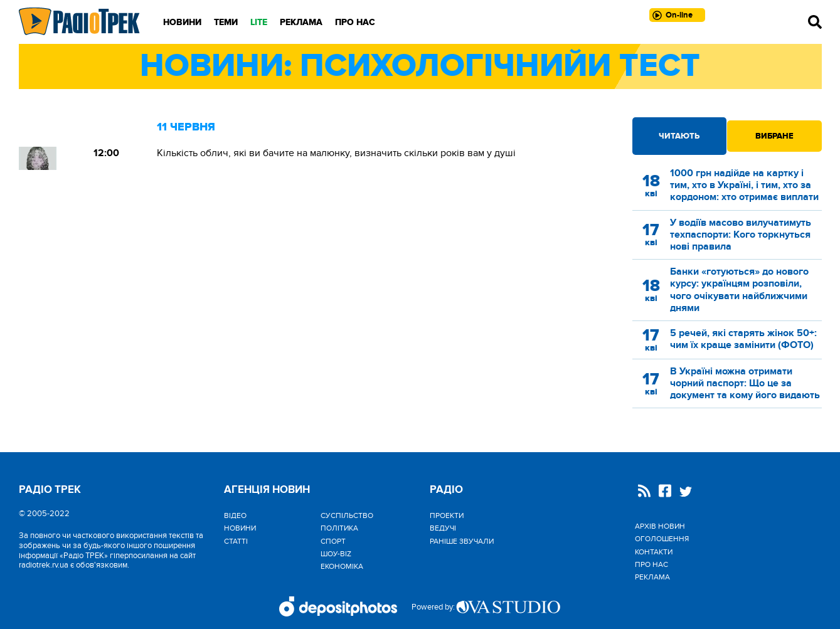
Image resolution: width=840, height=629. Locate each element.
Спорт (333, 541)
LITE (259, 22)
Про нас (355, 22)
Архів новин (660, 526)
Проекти (447, 515)
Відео (235, 515)
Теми (226, 22)
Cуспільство (347, 515)
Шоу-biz (336, 554)
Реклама (301, 22)
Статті (236, 541)
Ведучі (443, 528)
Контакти (654, 552)
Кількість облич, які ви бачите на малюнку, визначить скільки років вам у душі (336, 153)
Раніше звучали (462, 541)
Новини (182, 22)
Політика (339, 528)
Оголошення (662, 539)
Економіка (342, 566)
